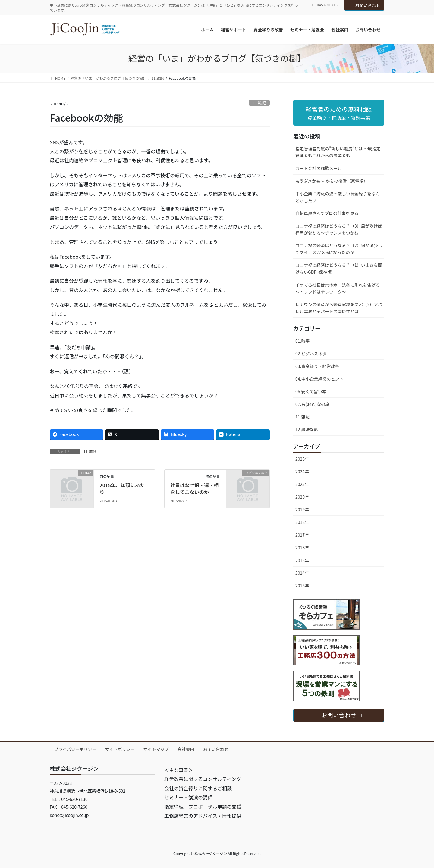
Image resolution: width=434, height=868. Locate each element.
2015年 (302, 560)
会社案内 (186, 749)
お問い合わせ (364, 5)
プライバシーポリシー (75, 749)
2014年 (302, 573)
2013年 (302, 586)
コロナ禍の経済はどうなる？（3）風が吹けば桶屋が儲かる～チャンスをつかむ (339, 229)
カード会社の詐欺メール (319, 168)
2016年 (302, 548)
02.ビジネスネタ (311, 353)
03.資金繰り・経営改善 (317, 366)
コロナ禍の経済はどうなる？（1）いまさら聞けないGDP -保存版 (339, 268)
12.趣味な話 (307, 429)
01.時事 (302, 341)
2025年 (302, 459)
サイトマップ (156, 749)
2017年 (302, 535)
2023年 (302, 484)
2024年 (302, 471)
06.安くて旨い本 (311, 391)
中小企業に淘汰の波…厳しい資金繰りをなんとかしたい (338, 197)
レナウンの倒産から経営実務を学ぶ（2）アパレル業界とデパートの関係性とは (339, 308)
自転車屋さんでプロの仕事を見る (327, 213)
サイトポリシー (120, 749)
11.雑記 (259, 103)
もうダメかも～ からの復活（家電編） (332, 181)
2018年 (302, 522)
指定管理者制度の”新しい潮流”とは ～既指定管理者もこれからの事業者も (338, 152)
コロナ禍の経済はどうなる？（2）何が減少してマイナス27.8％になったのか (339, 249)
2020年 (302, 497)
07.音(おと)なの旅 (312, 404)
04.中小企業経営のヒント (319, 379)
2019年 (302, 509)
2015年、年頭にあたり (122, 488)
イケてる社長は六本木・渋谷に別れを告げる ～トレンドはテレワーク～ (340, 288)
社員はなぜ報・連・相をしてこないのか (194, 488)
